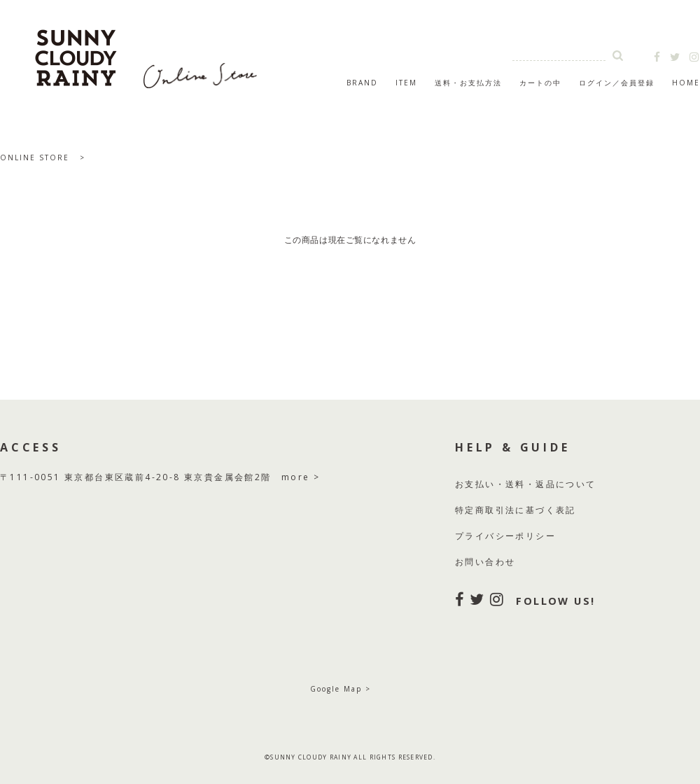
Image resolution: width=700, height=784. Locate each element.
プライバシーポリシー (505, 536)
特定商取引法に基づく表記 (516, 510)
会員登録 (638, 83)
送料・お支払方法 (468, 83)
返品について (566, 484)
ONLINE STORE (35, 157)
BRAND (362, 83)
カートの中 (540, 83)
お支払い (475, 484)
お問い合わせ (485, 562)
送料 (516, 484)
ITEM (406, 83)
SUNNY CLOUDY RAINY (147, 52)
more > (301, 477)
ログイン (596, 83)
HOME (686, 83)
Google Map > (341, 689)
